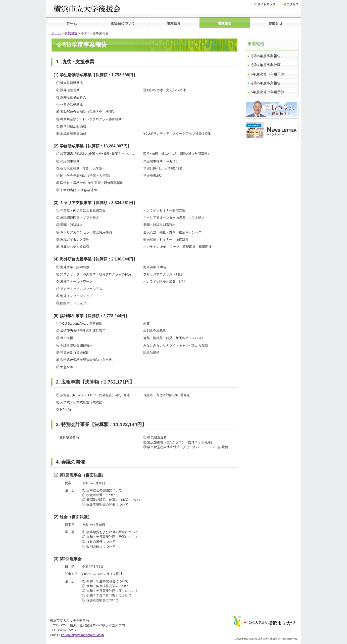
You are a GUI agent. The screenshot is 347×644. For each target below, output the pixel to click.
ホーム (72, 23)
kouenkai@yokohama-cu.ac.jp (83, 635)
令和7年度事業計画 (266, 65)
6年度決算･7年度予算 (268, 74)
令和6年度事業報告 (266, 56)
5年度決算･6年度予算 (268, 92)
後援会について (123, 23)
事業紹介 (174, 23)
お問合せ (276, 23)
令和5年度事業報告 (266, 83)
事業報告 (225, 23)
